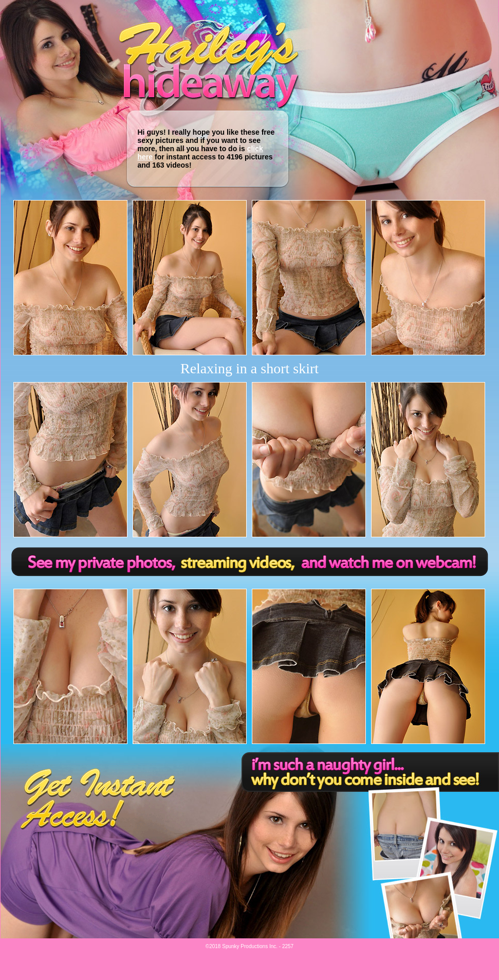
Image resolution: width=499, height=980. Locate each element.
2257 (288, 946)
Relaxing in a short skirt (249, 368)
